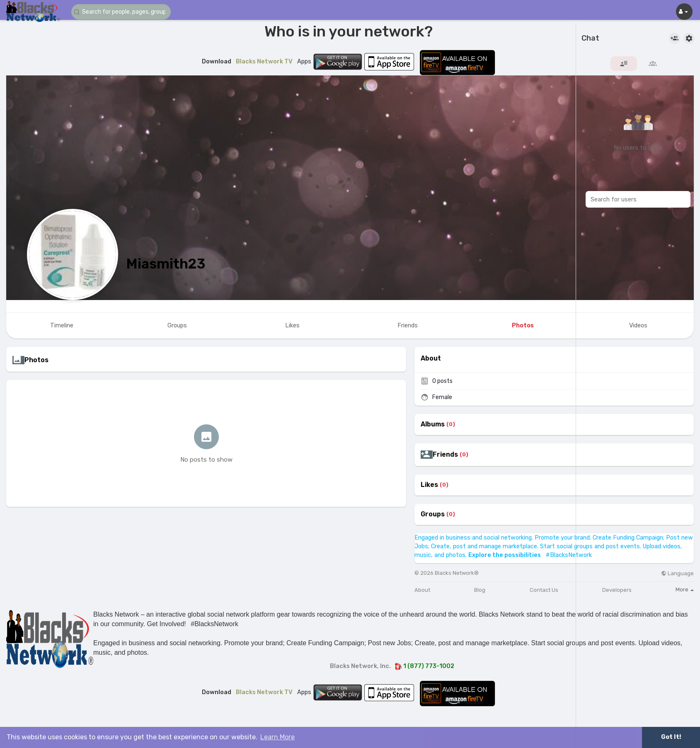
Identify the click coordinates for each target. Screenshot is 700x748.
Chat (590, 39)
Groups (433, 514)
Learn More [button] (277, 737)
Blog (480, 590)
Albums (433, 424)
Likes (429, 485)
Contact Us (544, 590)
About (422, 590)
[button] (121, 12)
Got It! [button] (671, 737)
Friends (445, 455)
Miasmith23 (166, 264)
